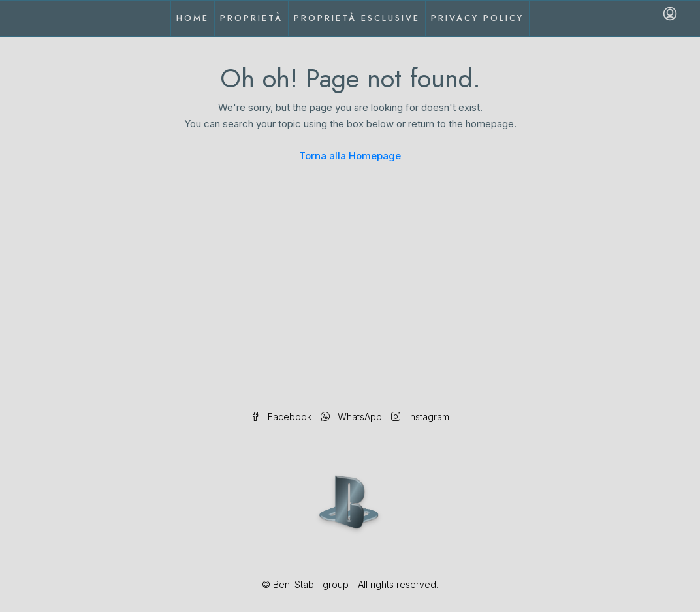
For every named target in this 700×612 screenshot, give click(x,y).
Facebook (282, 417)
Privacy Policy (477, 18)
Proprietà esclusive (357, 18)
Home (193, 18)
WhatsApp (353, 417)
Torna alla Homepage (350, 156)
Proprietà (251, 18)
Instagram (420, 417)
